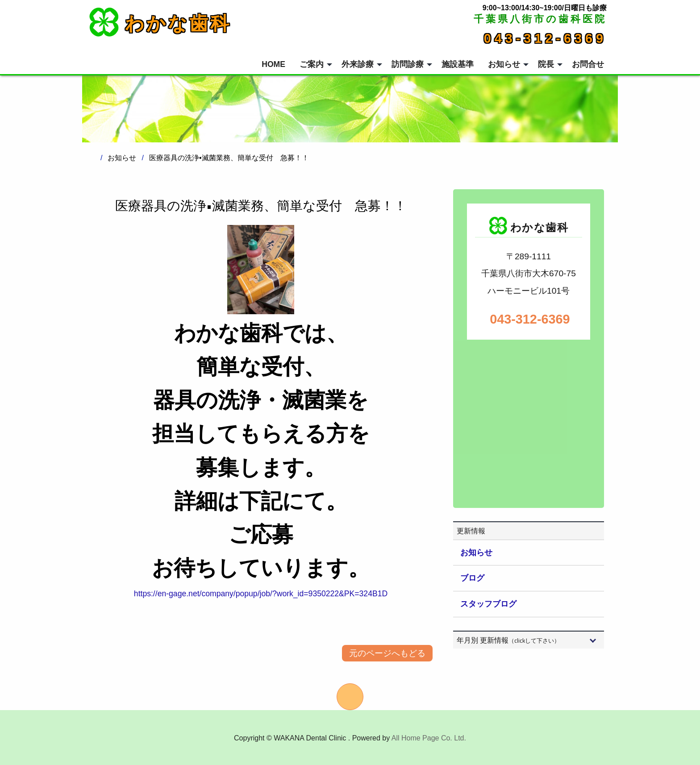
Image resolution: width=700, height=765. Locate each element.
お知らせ (476, 553)
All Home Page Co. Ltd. (429, 738)
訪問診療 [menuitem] (408, 64)
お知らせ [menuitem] (504, 64)
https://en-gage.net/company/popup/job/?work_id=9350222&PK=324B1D (261, 594)
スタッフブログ (488, 604)
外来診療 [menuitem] (358, 64)
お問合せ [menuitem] (588, 64)
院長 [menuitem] (546, 64)
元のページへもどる (387, 653)
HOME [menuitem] (273, 64)
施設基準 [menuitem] (458, 64)
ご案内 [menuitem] (312, 64)
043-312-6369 (545, 38)
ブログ (472, 578)
